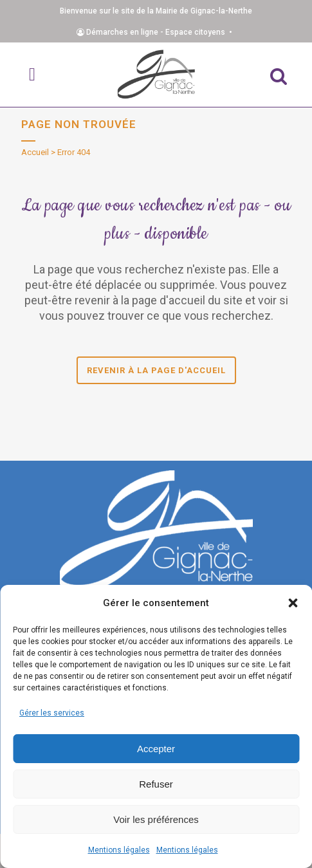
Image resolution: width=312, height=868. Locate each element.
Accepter (156, 749)
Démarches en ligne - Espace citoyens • (156, 32)
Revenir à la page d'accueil (156, 370)
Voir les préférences (156, 819)
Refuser (156, 784)
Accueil (35, 152)
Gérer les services (52, 713)
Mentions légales (119, 850)
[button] (293, 603)
